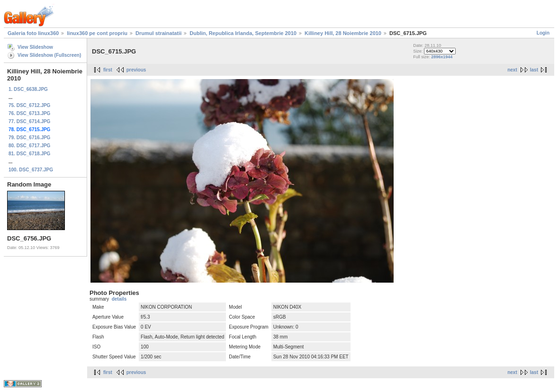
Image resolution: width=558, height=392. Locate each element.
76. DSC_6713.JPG (29, 113)
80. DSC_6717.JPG (29, 146)
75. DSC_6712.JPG (29, 105)
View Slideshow (35, 47)
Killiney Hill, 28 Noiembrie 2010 (343, 33)
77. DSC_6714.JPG (29, 121)
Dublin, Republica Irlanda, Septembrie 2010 (243, 33)
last (534, 70)
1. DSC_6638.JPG (28, 89)
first (108, 70)
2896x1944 (442, 57)
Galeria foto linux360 (33, 33)
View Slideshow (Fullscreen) (49, 55)
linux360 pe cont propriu (97, 33)
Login (543, 33)
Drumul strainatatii (158, 33)
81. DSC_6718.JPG (29, 154)
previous (136, 70)
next (512, 70)
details (119, 299)
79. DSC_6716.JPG (29, 138)
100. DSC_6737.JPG (31, 170)
